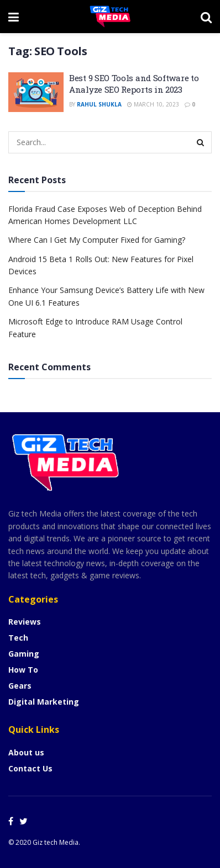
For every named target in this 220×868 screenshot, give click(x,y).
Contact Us (30, 768)
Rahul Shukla (99, 104)
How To (23, 670)
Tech (18, 638)
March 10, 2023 (153, 104)
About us (26, 752)
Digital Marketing (44, 702)
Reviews (25, 622)
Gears (20, 686)
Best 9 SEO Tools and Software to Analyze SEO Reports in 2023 (134, 84)
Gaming (24, 654)
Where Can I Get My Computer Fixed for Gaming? (97, 240)
